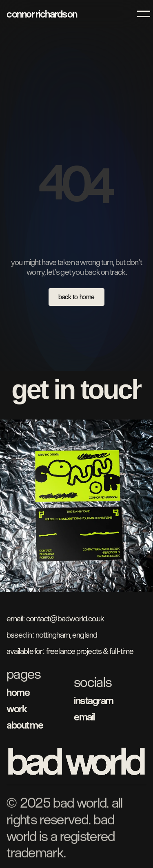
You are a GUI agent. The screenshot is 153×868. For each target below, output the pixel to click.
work (17, 708)
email (84, 717)
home (18, 692)
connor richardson (42, 14)
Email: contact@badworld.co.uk (55, 618)
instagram (94, 700)
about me (25, 725)
